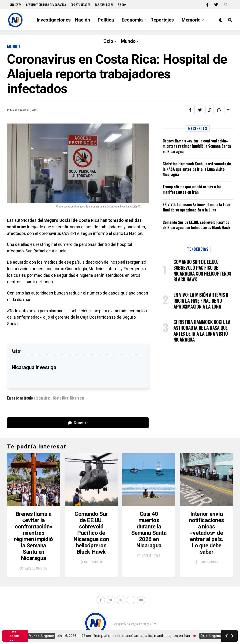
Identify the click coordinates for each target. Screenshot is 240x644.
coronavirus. (43, 398)
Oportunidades (80, 5)
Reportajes (162, 20)
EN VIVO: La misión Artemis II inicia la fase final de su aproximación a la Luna (196, 207)
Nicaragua (77, 398)
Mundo (128, 41)
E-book (122, 5)
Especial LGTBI (104, 5)
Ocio (108, 41)
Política (106, 20)
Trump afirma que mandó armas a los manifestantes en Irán (192, 189)
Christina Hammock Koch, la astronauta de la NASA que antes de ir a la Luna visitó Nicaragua (197, 169)
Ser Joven (15, 5)
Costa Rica (61, 398)
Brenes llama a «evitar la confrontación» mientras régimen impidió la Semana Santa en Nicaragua (197, 146)
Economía (132, 20)
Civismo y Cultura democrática (46, 5)
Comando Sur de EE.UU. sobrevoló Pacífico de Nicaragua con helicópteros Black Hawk (196, 225)
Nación (82, 20)
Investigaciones (54, 20)
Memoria (191, 20)
